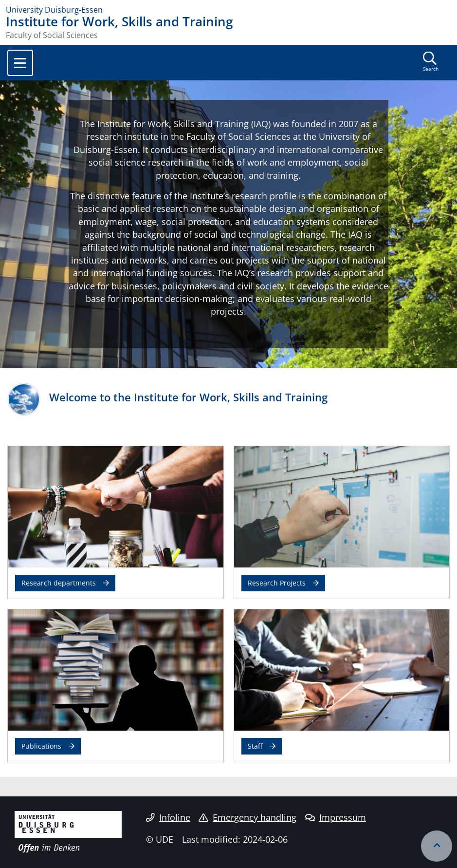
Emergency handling (247, 817)
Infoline (168, 817)
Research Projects (277, 583)
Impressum (336, 817)
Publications (41, 746)
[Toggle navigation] (20, 63)
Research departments (59, 583)
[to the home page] (228, 10)
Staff (255, 746)
